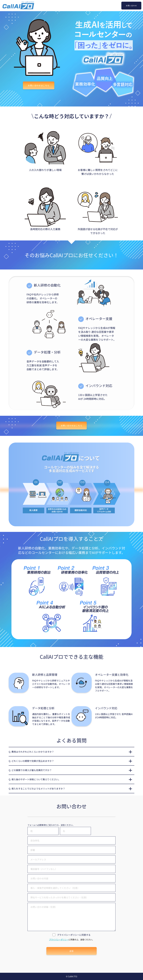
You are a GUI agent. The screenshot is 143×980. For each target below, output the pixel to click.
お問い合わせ (131, 6)
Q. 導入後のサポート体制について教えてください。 (35, 779)
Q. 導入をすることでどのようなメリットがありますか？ (37, 789)
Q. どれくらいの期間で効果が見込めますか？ (31, 761)
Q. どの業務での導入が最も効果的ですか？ (30, 770)
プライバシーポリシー (59, 940)
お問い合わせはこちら (39, 85)
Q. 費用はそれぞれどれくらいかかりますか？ (31, 752)
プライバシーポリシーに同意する (74, 935)
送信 (72, 951)
